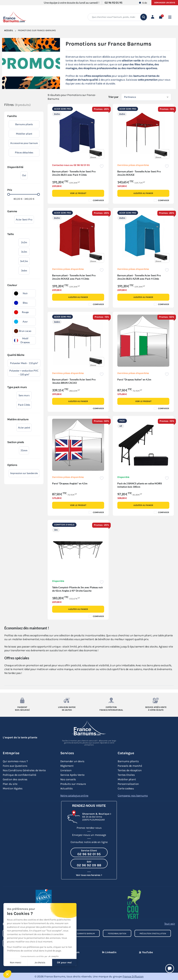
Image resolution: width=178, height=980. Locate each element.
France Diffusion (133, 976)
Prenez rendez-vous (89, 828)
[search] (144, 17)
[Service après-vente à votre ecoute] (156, 700)
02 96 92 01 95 (114, 3)
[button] (161, 17)
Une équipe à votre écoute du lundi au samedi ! (72, 3)
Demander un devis (165, 3)
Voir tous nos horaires (88, 875)
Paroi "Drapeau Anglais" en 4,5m (70, 483)
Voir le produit (78, 193)
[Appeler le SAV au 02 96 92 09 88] (89, 863)
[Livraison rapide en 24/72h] (67, 700)
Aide (143, 3)
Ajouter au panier (143, 193)
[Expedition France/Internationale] (111, 700)
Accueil (9, 30)
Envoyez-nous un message (89, 835)
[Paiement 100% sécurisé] (22, 700)
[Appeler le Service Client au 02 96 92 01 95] (89, 852)
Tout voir (170, 924)
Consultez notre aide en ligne (89, 842)
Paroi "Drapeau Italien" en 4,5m (134, 379)
